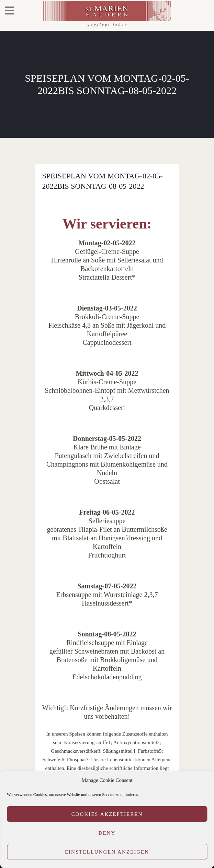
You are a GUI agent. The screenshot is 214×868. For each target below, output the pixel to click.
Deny (107, 833)
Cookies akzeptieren (107, 814)
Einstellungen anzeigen (107, 852)
